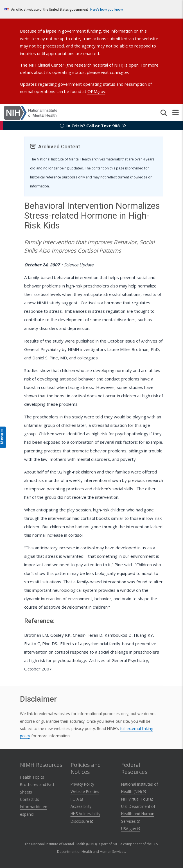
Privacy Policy (82, 784)
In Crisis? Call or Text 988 (93, 126)
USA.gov (131, 829)
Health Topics (32, 777)
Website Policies (85, 791)
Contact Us (30, 799)
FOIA (77, 799)
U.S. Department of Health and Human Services (138, 814)
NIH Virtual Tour (137, 799)
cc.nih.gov (119, 72)
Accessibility (81, 806)
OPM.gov (96, 91)
